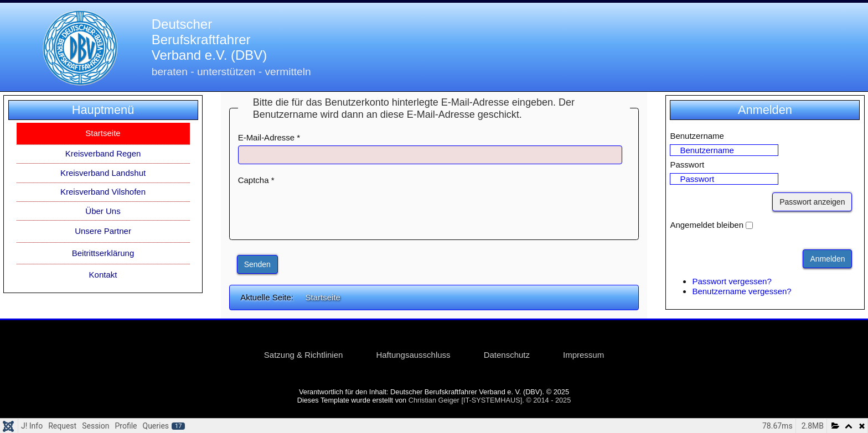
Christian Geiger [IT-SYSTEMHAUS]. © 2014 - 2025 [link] (490, 400)
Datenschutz (507, 355)
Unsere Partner (103, 231)
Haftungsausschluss (413, 355)
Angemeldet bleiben (707, 225)
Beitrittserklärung (103, 253)
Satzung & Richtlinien (304, 355)
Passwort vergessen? (732, 281)
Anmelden (827, 259)
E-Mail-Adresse (269, 137)
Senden (257, 264)
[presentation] (322, 210)
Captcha (256, 180)
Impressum (583, 355)
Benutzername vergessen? (742, 291)
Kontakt (103, 275)
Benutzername (697, 136)
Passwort (687, 165)
